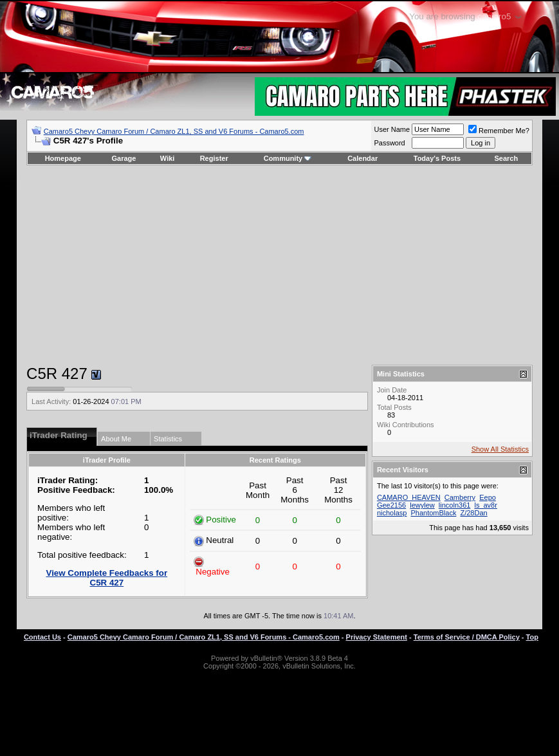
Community (288, 158)
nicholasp (392, 513)
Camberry (460, 497)
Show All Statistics (500, 449)
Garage (124, 158)
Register (214, 158)
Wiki (168, 158)
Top (532, 637)
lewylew (422, 505)
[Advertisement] (279, 265)
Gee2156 (391, 505)
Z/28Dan (473, 513)
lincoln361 (455, 505)
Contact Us (42, 637)
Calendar (362, 158)
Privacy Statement (377, 637)
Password (389, 143)
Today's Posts (437, 158)
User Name (392, 129)
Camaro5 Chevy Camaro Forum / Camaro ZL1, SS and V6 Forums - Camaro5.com (174, 131)
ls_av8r (485, 505)
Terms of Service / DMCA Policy (467, 637)
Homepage (63, 158)
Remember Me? (499, 131)
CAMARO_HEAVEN (409, 497)
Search (507, 158)
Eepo (488, 497)
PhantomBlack (433, 513)
